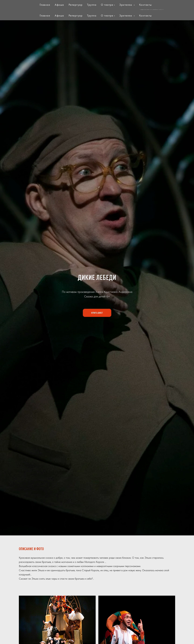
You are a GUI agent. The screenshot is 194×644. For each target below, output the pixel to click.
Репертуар (76, 16)
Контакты (145, 16)
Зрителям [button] (126, 16)
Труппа (92, 16)
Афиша (59, 16)
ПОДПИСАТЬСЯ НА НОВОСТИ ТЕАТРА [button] (152, 9)
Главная (45, 16)
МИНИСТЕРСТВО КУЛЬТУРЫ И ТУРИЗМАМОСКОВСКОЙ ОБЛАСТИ (56, 5)
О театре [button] (107, 16)
